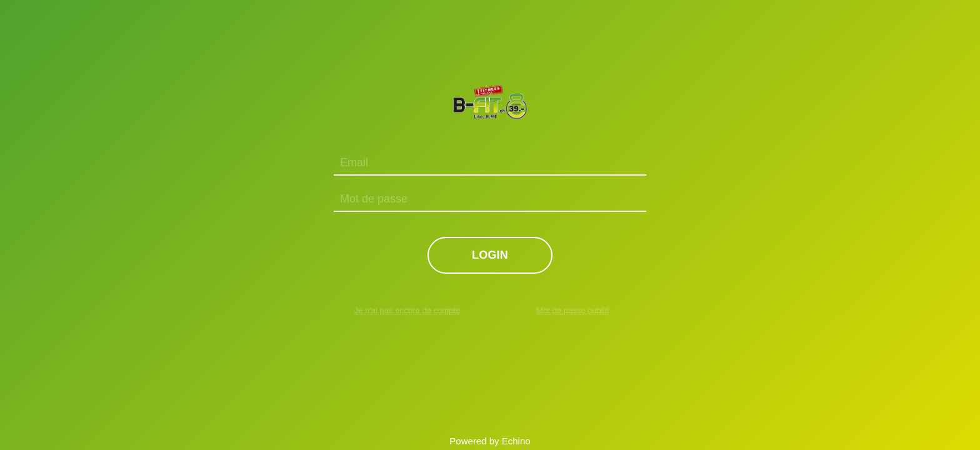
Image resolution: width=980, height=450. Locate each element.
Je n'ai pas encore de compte (407, 310)
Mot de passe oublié (572, 310)
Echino (516, 441)
